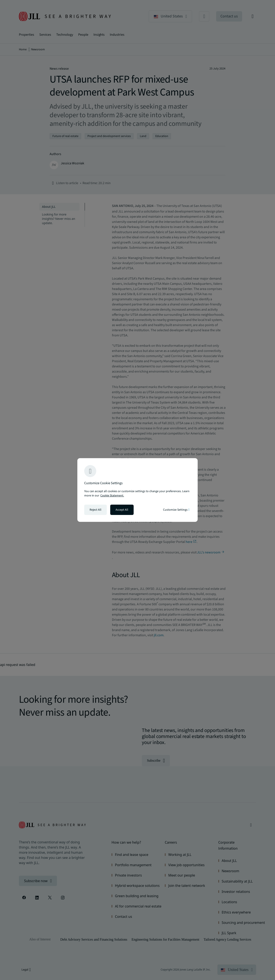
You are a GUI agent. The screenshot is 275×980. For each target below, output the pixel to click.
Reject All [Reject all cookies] (95, 510)
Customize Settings (176, 510)
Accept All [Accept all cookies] (122, 510)
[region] (137, 490)
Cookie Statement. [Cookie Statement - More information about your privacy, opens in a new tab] (112, 496)
